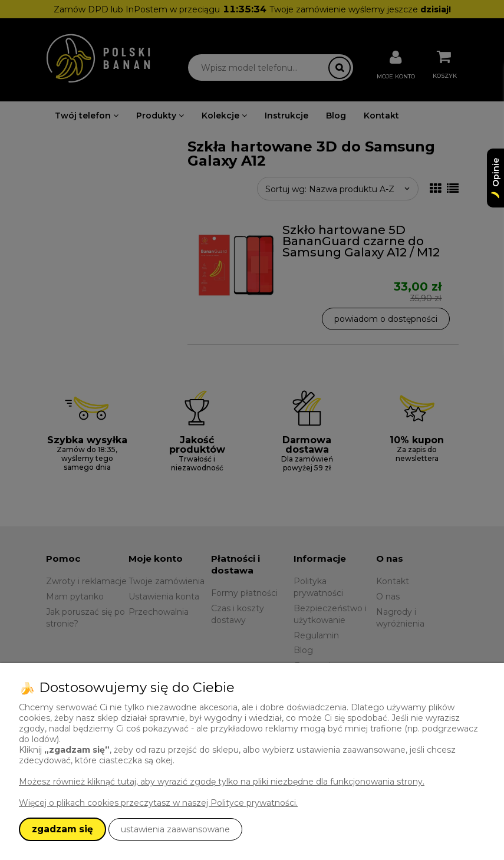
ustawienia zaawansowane (175, 829)
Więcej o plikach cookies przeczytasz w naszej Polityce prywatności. (158, 803)
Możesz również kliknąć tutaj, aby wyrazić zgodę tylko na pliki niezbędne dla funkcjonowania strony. (222, 782)
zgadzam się (62, 829)
